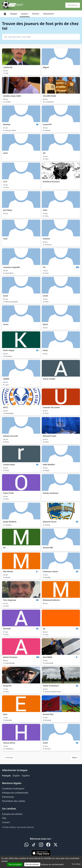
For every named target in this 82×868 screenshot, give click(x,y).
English (16, 776)
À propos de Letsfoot (12, 814)
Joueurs (25, 14)
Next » (75, 757)
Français (6, 776)
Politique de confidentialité (15, 793)
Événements (49, 14)
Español (26, 776)
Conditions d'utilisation (13, 789)
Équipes (14, 14)
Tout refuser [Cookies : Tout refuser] (76, 864)
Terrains (36, 14)
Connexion (73, 5)
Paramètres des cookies (14, 801)
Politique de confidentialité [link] (52, 864)
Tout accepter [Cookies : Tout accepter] (15, 864)
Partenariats (8, 797)
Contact (6, 822)
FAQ (4, 818)
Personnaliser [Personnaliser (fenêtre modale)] (32, 864)
